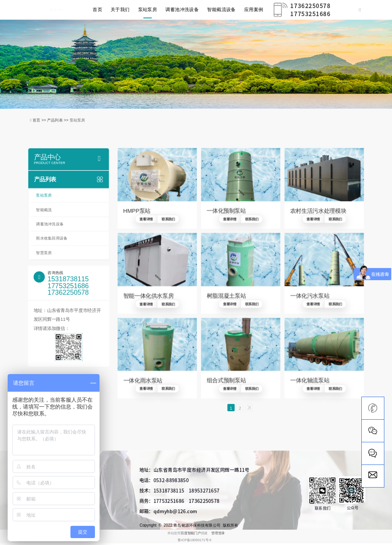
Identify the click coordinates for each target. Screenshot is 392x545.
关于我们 (120, 10)
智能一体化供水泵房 (149, 295)
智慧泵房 (44, 253)
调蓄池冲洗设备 (182, 10)
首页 (97, 10)
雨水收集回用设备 (52, 238)
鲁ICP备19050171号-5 (194, 542)
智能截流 (44, 210)
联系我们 (168, 219)
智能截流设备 (221, 10)
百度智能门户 (191, 535)
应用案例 (254, 10)
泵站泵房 (148, 10)
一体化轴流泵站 (310, 381)
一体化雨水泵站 (143, 381)
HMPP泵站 (137, 211)
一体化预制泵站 (226, 211)
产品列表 (69, 179)
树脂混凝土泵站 (226, 295)
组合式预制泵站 (226, 381)
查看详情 (146, 219)
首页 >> (40, 120)
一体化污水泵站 (310, 295)
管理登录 (218, 535)
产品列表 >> (58, 120)
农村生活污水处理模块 (318, 211)
